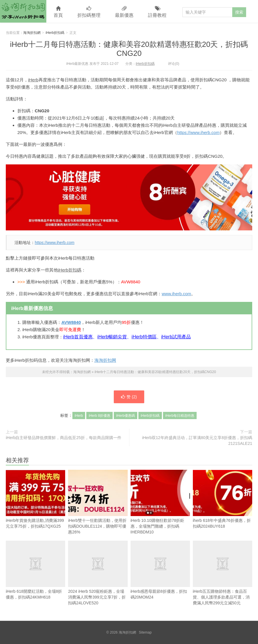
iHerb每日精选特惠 (180, 416)
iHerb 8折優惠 (99, 416)
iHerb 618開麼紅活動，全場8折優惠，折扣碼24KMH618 (35, 570)
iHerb (33, 80)
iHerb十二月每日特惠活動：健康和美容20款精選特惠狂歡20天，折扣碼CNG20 (129, 49)
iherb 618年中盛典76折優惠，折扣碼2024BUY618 (223, 499)
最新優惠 (124, 12)
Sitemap (145, 632)
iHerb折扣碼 (55, 33)
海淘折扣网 (105, 360)
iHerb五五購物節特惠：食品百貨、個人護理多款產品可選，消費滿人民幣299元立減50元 (223, 573)
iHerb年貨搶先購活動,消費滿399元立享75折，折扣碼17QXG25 (35, 499)
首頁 (58, 12)
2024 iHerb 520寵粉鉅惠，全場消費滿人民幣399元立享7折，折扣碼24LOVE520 (98, 573)
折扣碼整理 (89, 12)
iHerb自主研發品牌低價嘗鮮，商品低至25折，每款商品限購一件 (64, 438)
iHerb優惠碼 (126, 416)
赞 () (129, 397)
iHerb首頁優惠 (78, 337)
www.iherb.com (176, 294)
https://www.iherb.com (198, 132)
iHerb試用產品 (176, 337)
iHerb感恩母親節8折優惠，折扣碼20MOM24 (160, 570)
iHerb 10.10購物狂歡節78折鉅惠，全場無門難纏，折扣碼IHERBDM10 (160, 502)
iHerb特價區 (144, 337)
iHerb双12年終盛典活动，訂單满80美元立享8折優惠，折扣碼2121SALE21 (197, 441)
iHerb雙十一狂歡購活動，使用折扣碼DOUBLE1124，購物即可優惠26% (98, 502)
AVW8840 (71, 322)
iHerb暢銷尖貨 (112, 337)
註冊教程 (157, 12)
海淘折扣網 (23, 11)
